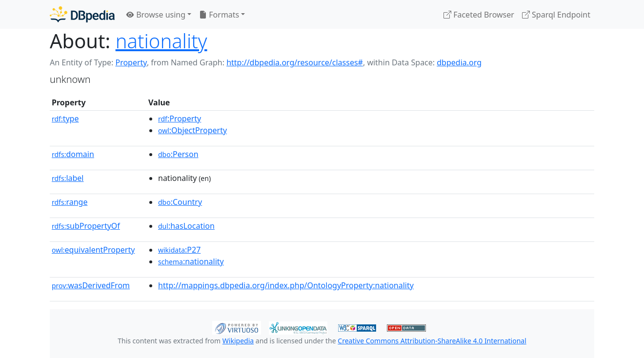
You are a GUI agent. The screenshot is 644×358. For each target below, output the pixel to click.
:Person (178, 154)
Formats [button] (219, 15)
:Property (180, 119)
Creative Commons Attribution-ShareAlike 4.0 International (432, 341)
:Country (180, 202)
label (68, 178)
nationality (161, 41)
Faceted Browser (479, 15)
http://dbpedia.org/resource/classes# (295, 62)
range (70, 202)
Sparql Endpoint (556, 15)
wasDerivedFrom (91, 285)
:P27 (179, 250)
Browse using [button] (156, 15)
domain (73, 154)
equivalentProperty (93, 250)
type (65, 119)
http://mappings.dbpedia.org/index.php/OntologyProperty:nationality (286, 285)
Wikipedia (238, 341)
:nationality (191, 261)
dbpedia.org (459, 62)
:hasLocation (186, 226)
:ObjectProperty (192, 130)
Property (131, 62)
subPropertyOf (86, 226)
